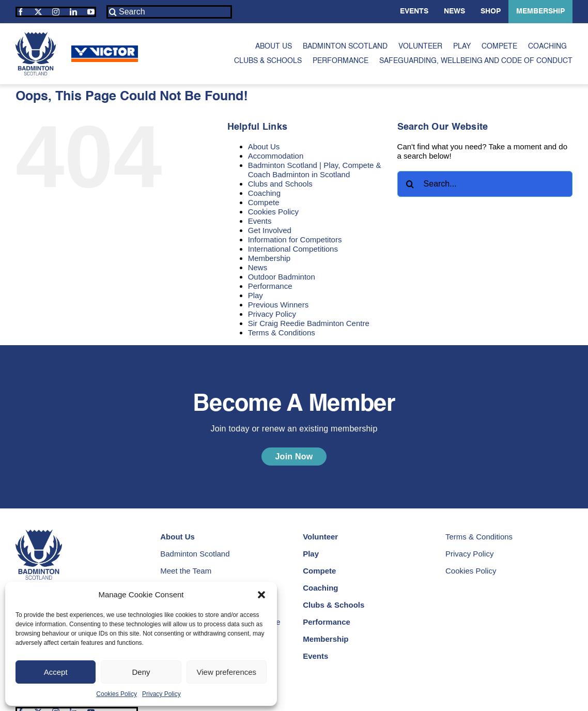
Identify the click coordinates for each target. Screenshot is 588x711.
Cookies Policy (117, 694)
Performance (270, 286)
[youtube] (91, 12)
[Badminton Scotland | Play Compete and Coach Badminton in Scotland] (36, 36)
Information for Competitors (295, 239)
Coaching (264, 193)
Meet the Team (186, 571)
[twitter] (38, 12)
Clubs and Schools (280, 184)
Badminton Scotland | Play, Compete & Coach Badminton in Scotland (315, 170)
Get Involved (270, 230)
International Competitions (293, 249)
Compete (264, 202)
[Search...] (485, 184)
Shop (491, 11)
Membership (540, 11)
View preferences (227, 672)
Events (414, 11)
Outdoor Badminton (282, 277)
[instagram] (56, 12)
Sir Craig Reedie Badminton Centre (309, 323)
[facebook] (21, 12)
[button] (261, 595)
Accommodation (276, 156)
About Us (264, 146)
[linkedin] (73, 12)
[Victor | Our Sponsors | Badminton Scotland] (105, 49)
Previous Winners (278, 305)
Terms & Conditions (282, 333)
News (454, 11)
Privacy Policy (161, 694)
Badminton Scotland (195, 554)
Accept (56, 672)
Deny (141, 672)
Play (256, 295)
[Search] (169, 12)
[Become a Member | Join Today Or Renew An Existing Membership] (294, 457)
